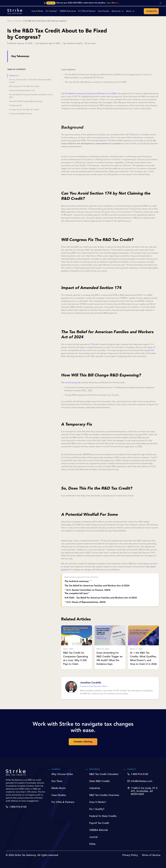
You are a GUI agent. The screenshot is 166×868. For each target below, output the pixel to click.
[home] (15, 11)
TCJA (132, 135)
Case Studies (59, 795)
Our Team (57, 781)
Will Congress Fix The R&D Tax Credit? (24, 86)
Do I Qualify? (97, 809)
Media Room (59, 788)
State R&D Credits (100, 781)
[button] (118, 11)
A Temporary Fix (15, 106)
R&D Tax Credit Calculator (104, 774)
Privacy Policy (130, 855)
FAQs (92, 844)
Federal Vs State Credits (103, 816)
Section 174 (105, 141)
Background (14, 76)
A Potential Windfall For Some (21, 114)
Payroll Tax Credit (99, 823)
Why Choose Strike (62, 774)
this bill (151, 350)
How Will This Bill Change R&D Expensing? (26, 101)
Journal (18, 21)
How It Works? (98, 802)
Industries (95, 788)
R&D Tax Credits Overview (104, 795)
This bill (95, 345)
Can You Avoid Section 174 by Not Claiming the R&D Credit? (30, 81)
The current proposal (71, 383)
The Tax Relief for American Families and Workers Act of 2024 (31, 96)
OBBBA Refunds (99, 830)
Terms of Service (151, 855)
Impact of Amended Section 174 (22, 91)
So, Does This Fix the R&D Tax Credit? (24, 110)
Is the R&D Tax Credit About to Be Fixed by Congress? (45, 21)
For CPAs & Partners (63, 802)
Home (10, 21)
